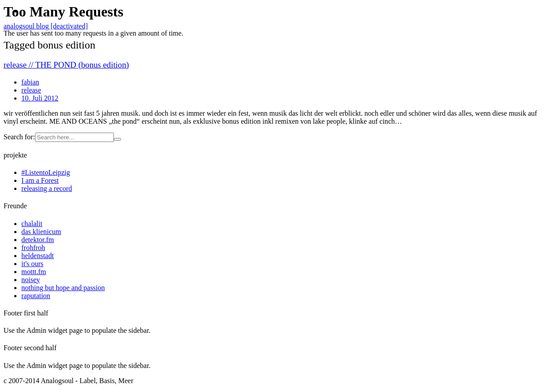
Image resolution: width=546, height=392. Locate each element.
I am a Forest (40, 180)
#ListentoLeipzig (46, 172)
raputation (36, 296)
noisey (31, 280)
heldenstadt (38, 256)
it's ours (32, 264)
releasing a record (47, 188)
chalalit (32, 224)
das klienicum (41, 232)
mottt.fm (34, 272)
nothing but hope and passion (63, 288)
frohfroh (33, 248)
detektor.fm (38, 240)
